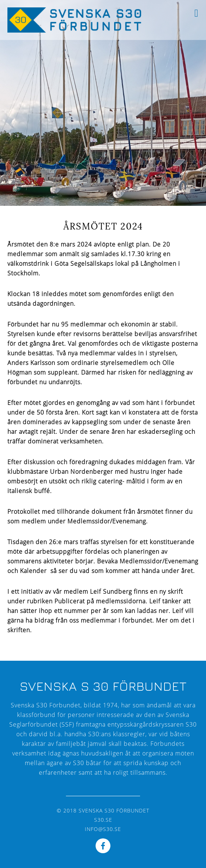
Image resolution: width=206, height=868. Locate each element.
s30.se (103, 820)
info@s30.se (103, 829)
